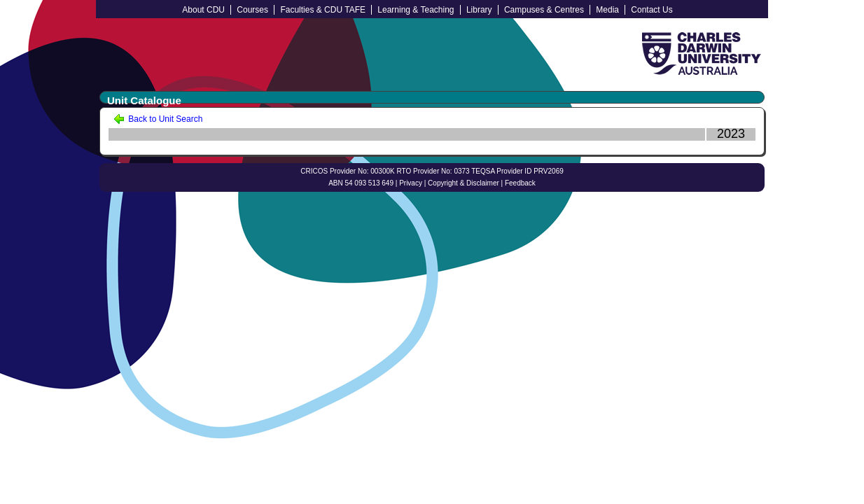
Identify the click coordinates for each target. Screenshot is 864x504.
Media (607, 10)
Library (479, 10)
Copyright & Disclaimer (464, 183)
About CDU (203, 10)
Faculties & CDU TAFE (323, 10)
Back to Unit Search (158, 119)
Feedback (520, 183)
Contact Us (652, 10)
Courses (252, 10)
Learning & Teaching (416, 10)
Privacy (411, 183)
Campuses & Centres (544, 10)
